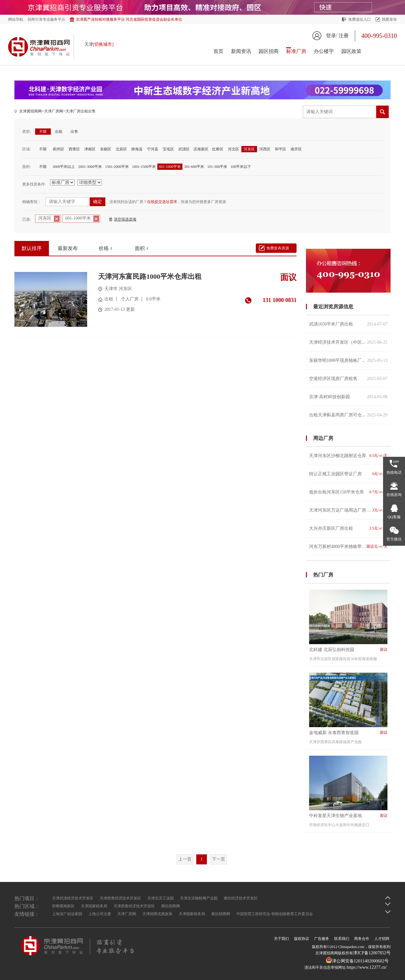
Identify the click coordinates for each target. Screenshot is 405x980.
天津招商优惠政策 (157, 914)
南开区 (296, 149)
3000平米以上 (64, 167)
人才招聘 (382, 939)
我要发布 (389, 19)
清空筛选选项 (125, 219)
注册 (344, 36)
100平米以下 (241, 167)
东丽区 (106, 149)
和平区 (281, 149)
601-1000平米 (170, 167)
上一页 (185, 859)
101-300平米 (217, 167)
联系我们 (342, 939)
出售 (74, 132)
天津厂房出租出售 (81, 111)
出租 (59, 132)
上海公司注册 (100, 914)
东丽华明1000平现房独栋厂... (348, 360)
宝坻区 (168, 149)
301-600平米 (194, 167)
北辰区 (121, 149)
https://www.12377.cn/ (367, 967)
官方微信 (394, 539)
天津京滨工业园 (160, 898)
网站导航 (16, 19)
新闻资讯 (241, 51)
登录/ (332, 36)
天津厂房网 (54, 111)
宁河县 (153, 149)
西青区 (74, 149)
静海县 (137, 149)
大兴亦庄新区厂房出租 (348, 528)
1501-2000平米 (117, 167)
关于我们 (281, 939)
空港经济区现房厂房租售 (348, 379)
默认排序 (32, 248)
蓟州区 (59, 149)
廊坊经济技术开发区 (241, 898)
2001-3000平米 (90, 167)
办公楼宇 (324, 51)
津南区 (90, 149)
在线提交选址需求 (162, 202)
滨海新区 (201, 149)
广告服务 (322, 939)
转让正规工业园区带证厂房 (348, 474)
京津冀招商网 (30, 111)
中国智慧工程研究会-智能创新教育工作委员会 (275, 914)
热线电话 (394, 472)
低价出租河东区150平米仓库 (348, 492)
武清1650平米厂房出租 (348, 324)
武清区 (184, 149)
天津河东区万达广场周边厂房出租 (348, 510)
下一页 (218, 859)
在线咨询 (394, 495)
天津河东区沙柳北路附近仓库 (348, 456)
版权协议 (302, 939)
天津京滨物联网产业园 (199, 898)
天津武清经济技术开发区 (73, 898)
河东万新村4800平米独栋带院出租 (348, 547)
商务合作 (362, 939)
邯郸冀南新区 (63, 906)
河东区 (249, 149)
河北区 (234, 149)
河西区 (265, 149)
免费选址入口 (360, 19)
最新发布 (68, 248)
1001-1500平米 (144, 167)
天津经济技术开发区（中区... (348, 342)
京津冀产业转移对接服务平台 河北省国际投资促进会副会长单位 (129, 19)
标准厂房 (296, 51)
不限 (43, 132)
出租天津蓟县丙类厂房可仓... (348, 415)
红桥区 (218, 149)
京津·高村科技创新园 (348, 397)
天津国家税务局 (94, 906)
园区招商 (269, 51)
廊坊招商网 (171, 906)
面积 (140, 248)
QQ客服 (394, 517)
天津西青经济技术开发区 (120, 898)
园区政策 (351, 51)
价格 (104, 248)
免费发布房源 (278, 248)
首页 (218, 51)
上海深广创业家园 (67, 914)
